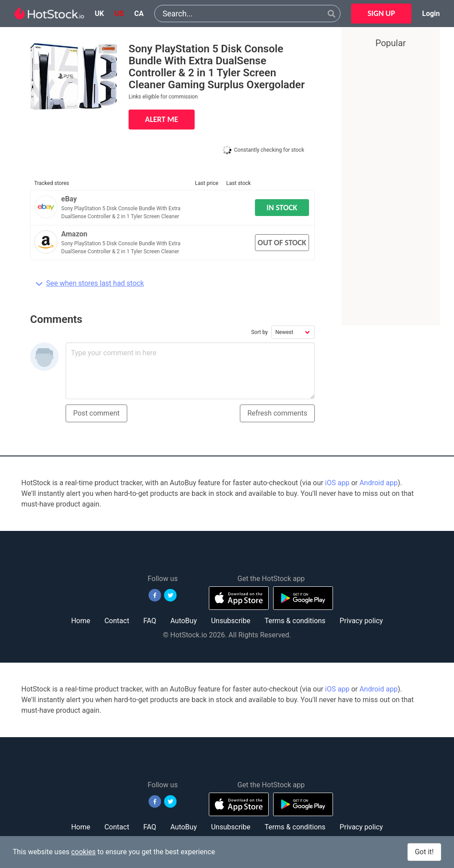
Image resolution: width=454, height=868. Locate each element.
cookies (83, 852)
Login (431, 14)
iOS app (337, 483)
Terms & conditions (295, 621)
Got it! (424, 852)
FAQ (150, 621)
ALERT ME (162, 119)
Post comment (96, 413)
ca (139, 14)
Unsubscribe (231, 621)
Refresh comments (277, 413)
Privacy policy (361, 621)
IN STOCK (282, 208)
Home (80, 621)
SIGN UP (381, 13)
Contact (117, 621)
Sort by (259, 332)
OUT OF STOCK (282, 243)
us (119, 14)
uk (100, 14)
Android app (379, 483)
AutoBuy (184, 621)
